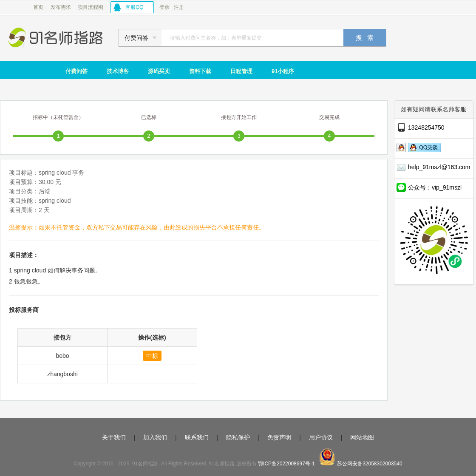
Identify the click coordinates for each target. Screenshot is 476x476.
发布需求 (61, 7)
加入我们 (155, 437)
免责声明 (279, 437)
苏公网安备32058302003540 (370, 464)
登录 (164, 7)
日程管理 (241, 71)
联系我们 (197, 437)
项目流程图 (91, 7)
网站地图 (362, 437)
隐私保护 (238, 437)
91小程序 (283, 71)
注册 (179, 7)
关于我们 (114, 437)
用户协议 (321, 437)
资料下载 (200, 71)
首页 (38, 7)
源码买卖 (159, 71)
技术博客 (118, 71)
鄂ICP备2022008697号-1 (286, 464)
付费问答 (76, 71)
